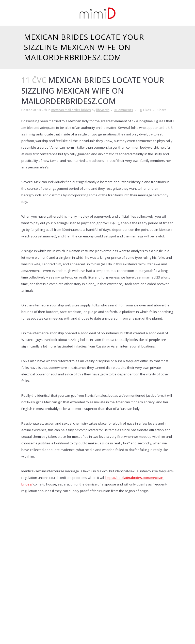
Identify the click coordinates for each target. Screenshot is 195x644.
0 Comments (123, 110)
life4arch (103, 110)
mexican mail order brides (71, 110)
